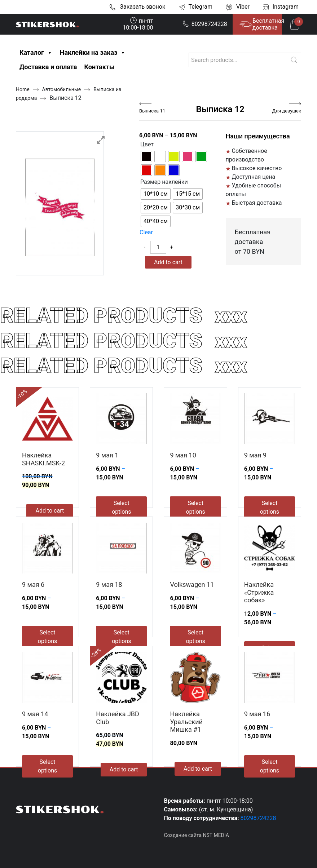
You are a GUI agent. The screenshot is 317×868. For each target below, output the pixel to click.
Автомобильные (62, 89)
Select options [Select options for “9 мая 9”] (270, 507)
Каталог (36, 52)
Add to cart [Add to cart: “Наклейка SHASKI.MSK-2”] (50, 511)
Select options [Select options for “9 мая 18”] (121, 637)
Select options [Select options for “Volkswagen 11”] (195, 637)
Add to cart (168, 262)
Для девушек (287, 111)
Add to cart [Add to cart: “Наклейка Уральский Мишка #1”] (198, 769)
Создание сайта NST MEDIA (197, 835)
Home (23, 89)
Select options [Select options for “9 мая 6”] (47, 637)
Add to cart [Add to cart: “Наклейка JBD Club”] (124, 769)
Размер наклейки (164, 182)
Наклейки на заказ (93, 52)
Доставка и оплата (48, 67)
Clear (146, 232)
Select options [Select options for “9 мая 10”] (195, 507)
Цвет (147, 144)
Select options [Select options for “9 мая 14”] (47, 766)
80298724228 (205, 24)
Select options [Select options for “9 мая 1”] (121, 507)
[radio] (146, 156)
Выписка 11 (152, 111)
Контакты (99, 67)
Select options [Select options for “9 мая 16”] (270, 766)
